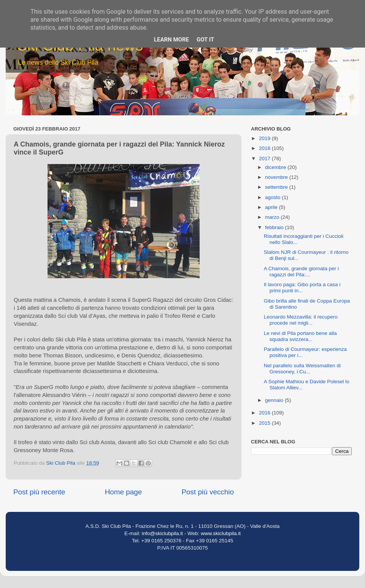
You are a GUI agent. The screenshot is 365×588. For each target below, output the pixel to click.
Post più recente (39, 492)
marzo (273, 217)
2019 (265, 138)
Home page (124, 492)
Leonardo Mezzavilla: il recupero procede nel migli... (301, 320)
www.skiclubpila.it (221, 533)
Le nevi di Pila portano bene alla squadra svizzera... (300, 336)
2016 (265, 413)
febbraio (275, 227)
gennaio (275, 400)
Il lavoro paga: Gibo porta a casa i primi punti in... (302, 288)
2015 (265, 423)
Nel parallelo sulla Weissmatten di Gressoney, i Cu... (302, 369)
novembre (277, 177)
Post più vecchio (208, 492)
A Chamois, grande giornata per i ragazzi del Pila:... (301, 272)
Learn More (171, 40)
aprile (272, 207)
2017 (265, 159)
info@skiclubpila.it (162, 533)
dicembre (276, 167)
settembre (277, 187)
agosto (273, 197)
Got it (205, 40)
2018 (265, 148)
